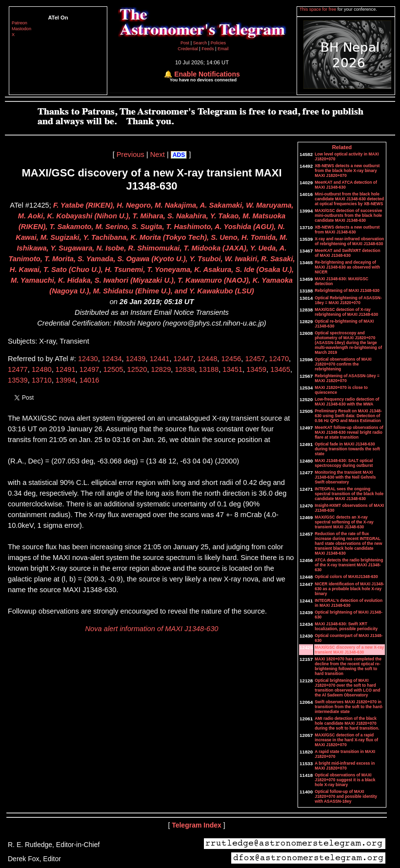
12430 (88, 359)
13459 (256, 369)
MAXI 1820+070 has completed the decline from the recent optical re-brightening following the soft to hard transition (348, 666)
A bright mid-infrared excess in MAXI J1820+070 (345, 766)
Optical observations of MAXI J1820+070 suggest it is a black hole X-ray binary (345, 780)
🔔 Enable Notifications (202, 74)
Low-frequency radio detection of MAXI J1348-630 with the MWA (347, 402)
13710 (42, 380)
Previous (130, 154)
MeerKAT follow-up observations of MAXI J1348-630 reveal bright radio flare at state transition (349, 432)
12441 (160, 359)
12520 (137, 369)
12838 (185, 369)
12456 (231, 359)
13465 (280, 369)
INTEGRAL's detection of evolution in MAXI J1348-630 (349, 603)
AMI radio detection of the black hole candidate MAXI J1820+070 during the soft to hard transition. (347, 723)
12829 (161, 369)
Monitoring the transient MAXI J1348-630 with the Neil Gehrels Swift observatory (345, 477)
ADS (179, 155)
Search (201, 43)
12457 (255, 359)
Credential (188, 49)
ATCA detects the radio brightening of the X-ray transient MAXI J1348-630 (349, 565)
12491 (66, 369)
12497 (90, 369)
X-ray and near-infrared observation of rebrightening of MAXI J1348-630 (349, 241)
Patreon (20, 23)
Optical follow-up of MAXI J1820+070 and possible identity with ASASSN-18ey (346, 796)
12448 (208, 359)
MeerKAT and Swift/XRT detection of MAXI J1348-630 (347, 253)
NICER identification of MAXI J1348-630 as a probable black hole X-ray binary (349, 589)
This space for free (319, 9)
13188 (209, 369)
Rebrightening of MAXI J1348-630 (347, 290)
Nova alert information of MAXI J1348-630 (152, 629)
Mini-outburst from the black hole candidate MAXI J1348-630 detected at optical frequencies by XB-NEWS (349, 199)
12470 (279, 359)
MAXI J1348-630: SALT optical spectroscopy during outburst (344, 463)
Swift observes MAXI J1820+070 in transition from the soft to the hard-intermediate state (349, 707)
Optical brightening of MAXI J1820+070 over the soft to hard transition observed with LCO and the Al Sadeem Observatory (347, 688)
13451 (232, 369)
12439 (136, 359)
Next (158, 154)
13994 (66, 380)
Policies (218, 43)
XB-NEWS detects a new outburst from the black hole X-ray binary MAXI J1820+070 (347, 171)
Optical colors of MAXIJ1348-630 (346, 577)
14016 (90, 380)
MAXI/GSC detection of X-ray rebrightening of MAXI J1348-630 (346, 312)
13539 (18, 380)
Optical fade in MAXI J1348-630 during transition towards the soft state (347, 449)
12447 (184, 359)
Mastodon (21, 29)
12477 (18, 369)
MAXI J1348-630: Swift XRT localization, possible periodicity (346, 626)
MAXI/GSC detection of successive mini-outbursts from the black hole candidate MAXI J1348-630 (348, 215)
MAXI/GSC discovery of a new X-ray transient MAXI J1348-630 (349, 650)
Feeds (208, 49)
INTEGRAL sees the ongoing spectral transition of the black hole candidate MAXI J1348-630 (349, 494)
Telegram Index (197, 825)
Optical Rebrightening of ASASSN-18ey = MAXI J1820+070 (348, 300)
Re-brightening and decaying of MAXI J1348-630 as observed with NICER (347, 267)
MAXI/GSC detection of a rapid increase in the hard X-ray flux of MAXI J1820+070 (346, 740)
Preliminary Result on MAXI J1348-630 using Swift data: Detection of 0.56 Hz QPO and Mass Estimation (348, 416)
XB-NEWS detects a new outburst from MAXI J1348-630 (347, 230)
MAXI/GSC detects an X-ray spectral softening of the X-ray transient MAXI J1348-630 (344, 522)
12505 (113, 369)
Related (342, 147)
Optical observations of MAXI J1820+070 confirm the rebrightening (343, 364)
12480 (42, 369)
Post (186, 43)
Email (223, 49)
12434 (112, 359)
